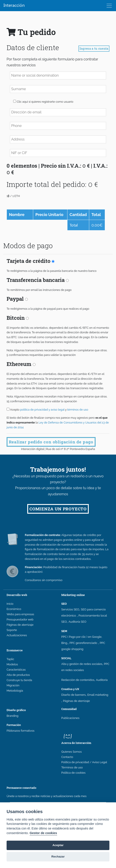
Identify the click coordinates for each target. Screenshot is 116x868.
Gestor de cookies (43, 833)
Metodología (15, 691)
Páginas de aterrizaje (20, 625)
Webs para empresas (20, 614)
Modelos (12, 664)
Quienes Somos (72, 752)
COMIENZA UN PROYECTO (58, 509)
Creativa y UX (70, 689)
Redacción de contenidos (78, 680)
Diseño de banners (73, 695)
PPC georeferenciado (83, 643)
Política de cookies (73, 773)
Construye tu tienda (19, 680)
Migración (13, 685)
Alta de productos (18, 675)
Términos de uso (72, 767)
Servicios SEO (70, 609)
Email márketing (98, 695)
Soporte (12, 630)
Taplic (10, 659)
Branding (13, 716)
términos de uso (78, 410)
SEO (64, 604)
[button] (15, 101)
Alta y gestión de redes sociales (82, 664)
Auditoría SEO (77, 622)
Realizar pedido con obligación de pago (51, 442)
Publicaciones (70, 718)
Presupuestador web (20, 619)
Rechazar (58, 857)
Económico (14, 609)
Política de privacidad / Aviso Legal (84, 762)
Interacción (14, 5)
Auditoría (102, 680)
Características (16, 670)
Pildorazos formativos (21, 731)
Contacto (67, 757)
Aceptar (58, 845)
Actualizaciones (17, 635)
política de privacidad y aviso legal (43, 410)
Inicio (10, 604)
